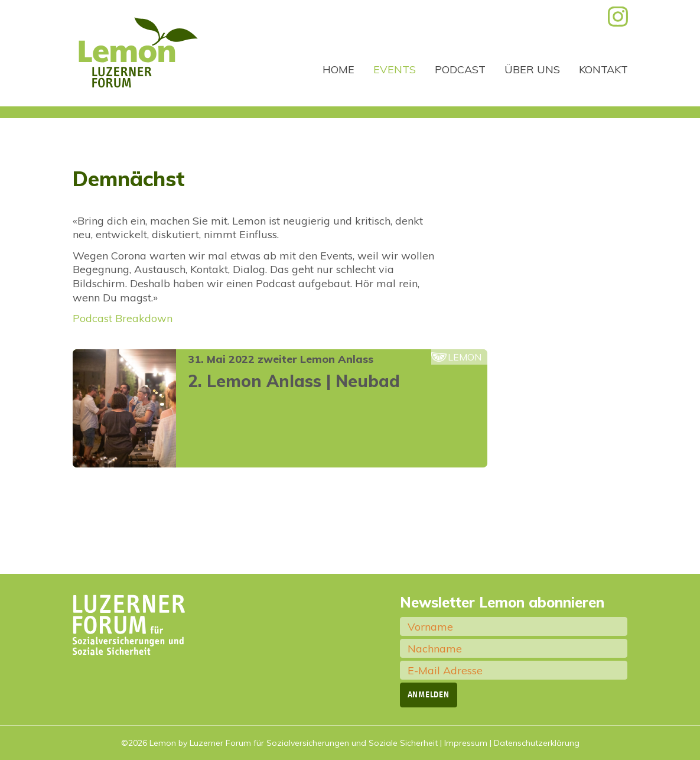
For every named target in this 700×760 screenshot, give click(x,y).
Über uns (532, 69)
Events (395, 69)
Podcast (460, 69)
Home (338, 69)
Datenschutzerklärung (537, 743)
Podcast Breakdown (123, 318)
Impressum (466, 743)
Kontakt (603, 69)
